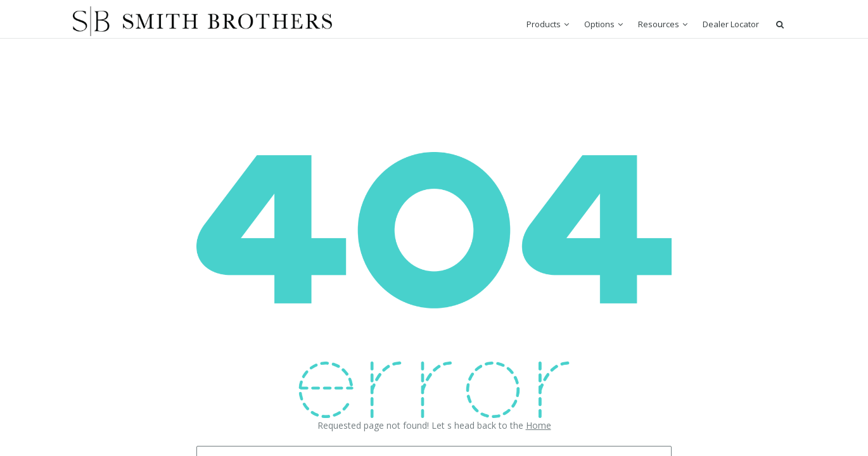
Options (599, 24)
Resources (659, 24)
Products (544, 24)
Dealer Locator (731, 24)
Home (539, 425)
